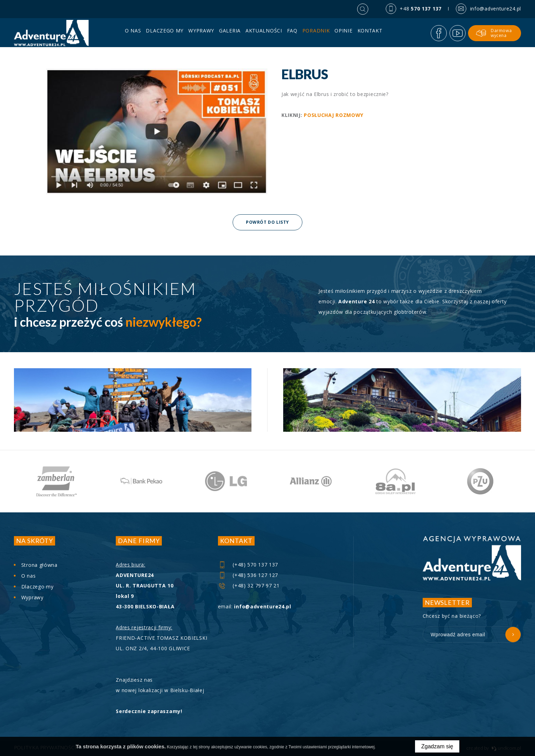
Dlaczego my (165, 33)
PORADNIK (316, 33)
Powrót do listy (267, 222)
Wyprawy (201, 33)
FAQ (292, 33)
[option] (56, 481)
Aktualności (264, 33)
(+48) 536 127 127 (248, 575)
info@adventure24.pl (262, 606)
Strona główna (39, 565)
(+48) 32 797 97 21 (249, 585)
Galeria (230, 33)
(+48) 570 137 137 (248, 565)
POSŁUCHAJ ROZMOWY (334, 115)
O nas (133, 33)
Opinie (343, 33)
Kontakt (370, 33)
